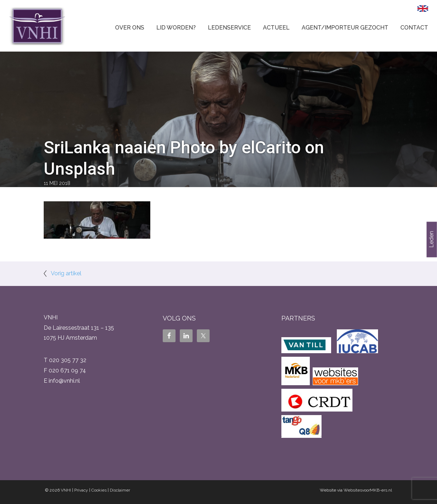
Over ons (130, 28)
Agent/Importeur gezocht (345, 28)
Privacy (81, 490)
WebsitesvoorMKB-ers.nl (368, 490)
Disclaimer (120, 490)
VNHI (66, 490)
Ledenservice (229, 28)
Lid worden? (176, 28)
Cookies (99, 490)
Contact (414, 28)
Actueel (276, 28)
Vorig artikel (66, 273)
